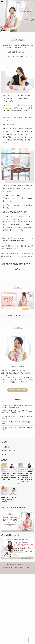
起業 (5, 454)
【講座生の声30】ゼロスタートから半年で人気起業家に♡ (17, 428)
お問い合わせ (18, 565)
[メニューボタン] (2, 2)
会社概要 (12, 565)
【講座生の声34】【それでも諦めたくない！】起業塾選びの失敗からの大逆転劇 (17, 406)
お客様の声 (7, 447)
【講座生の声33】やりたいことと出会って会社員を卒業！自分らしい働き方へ (17, 412)
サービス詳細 (25, 565)
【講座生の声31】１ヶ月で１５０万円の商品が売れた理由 (17, 423)
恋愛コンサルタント (9, 451)
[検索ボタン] (33, 2)
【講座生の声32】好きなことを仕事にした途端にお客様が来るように (17, 417)
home (8, 565)
